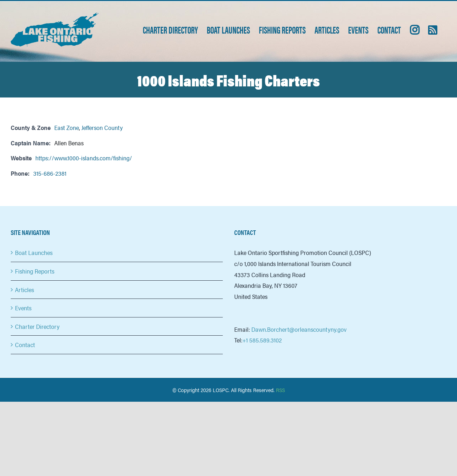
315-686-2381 (50, 173)
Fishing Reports (35, 271)
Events (23, 308)
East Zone (67, 127)
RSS (280, 390)
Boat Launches (34, 252)
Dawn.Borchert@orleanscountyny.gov (299, 329)
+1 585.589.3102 (262, 340)
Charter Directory (37, 326)
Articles (24, 290)
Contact (25, 345)
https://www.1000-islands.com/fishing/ (84, 158)
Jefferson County (102, 127)
